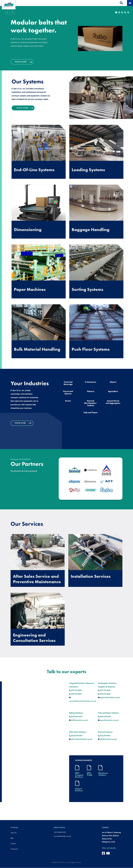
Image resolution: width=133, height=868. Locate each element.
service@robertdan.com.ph (63, 836)
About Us (14, 833)
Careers (13, 843)
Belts (12, 838)
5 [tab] (128, 12)
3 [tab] (122, 12)
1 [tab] (116, 12)
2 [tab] (119, 12)
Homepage (14, 827)
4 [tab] (125, 12)
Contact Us (14, 849)
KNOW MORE (24, 62)
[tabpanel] (66, 37)
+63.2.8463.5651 (60, 832)
